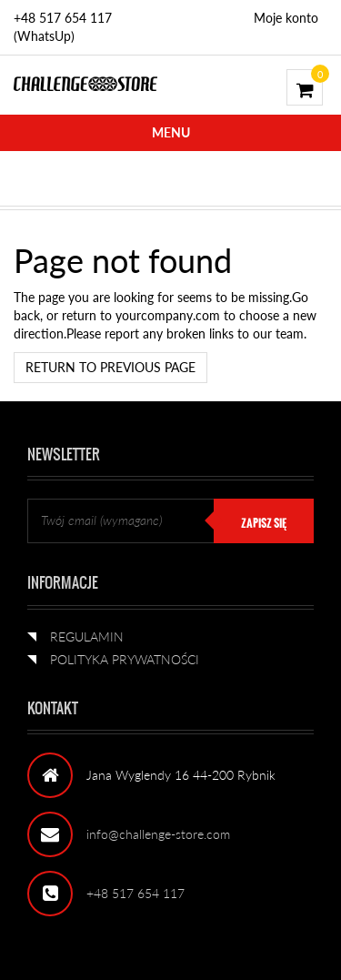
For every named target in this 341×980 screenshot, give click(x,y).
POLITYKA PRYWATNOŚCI (125, 659)
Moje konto (286, 18)
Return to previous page (110, 367)
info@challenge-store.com (158, 834)
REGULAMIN (87, 636)
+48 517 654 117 (135, 893)
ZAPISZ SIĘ (264, 523)
